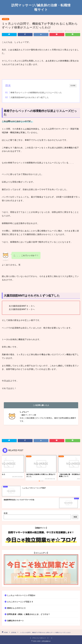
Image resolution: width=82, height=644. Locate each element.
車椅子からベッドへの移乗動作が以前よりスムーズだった (36, 93)
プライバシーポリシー (39, 638)
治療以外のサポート (16, 621)
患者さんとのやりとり (16, 608)
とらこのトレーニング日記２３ (20, 602)
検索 (6, 513)
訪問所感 (6, 19)
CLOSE (73, 86)
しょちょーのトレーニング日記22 (21, 595)
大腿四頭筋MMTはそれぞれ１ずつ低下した (30, 97)
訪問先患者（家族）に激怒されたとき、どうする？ (29, 614)
